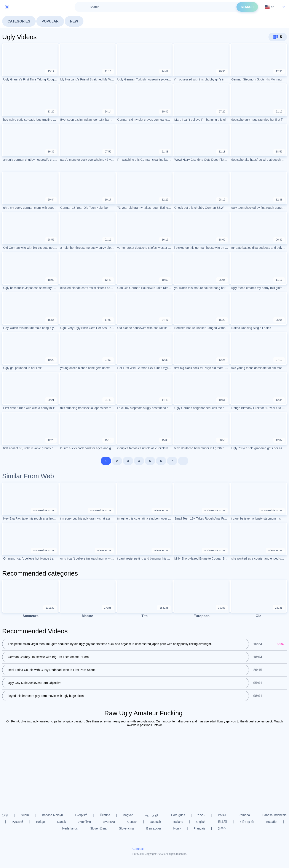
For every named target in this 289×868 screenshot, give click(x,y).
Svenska (109, 822)
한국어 (222, 828)
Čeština (105, 815)
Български (153, 828)
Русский (18, 822)
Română (244, 815)
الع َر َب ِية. (152, 815)
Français (200, 828)
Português (178, 815)
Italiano (178, 822)
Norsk (177, 828)
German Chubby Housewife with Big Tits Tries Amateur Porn (48, 657)
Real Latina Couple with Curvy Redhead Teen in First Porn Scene (52, 670)
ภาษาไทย (85, 822)
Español (272, 822)
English (201, 822)
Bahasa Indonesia (275, 815)
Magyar (128, 815)
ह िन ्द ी (247, 822)
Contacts (138, 849)
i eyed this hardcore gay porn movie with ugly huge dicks (46, 696)
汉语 (5, 815)
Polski (222, 815)
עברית (202, 815)
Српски (132, 822)
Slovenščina (98, 828)
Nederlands (70, 828)
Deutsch (155, 822)
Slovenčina (126, 828)
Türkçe (40, 822)
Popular (50, 21)
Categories (19, 21)
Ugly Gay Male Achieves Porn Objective (34, 683)
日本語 (222, 822)
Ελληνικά (81, 815)
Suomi (25, 815)
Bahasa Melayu (52, 815)
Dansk (62, 822)
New (74, 21)
